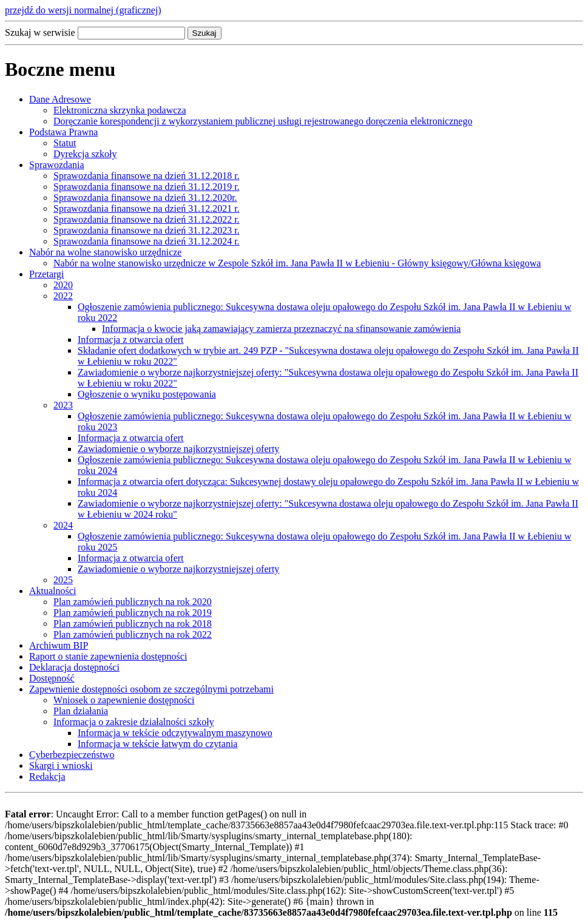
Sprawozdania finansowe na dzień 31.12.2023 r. (147, 230)
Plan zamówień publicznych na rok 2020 (133, 602)
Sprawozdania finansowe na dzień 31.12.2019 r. (147, 187)
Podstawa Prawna (63, 132)
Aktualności (52, 591)
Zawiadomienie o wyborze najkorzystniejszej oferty (178, 449)
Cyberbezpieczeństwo (72, 755)
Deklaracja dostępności (74, 667)
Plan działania (81, 711)
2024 (63, 525)
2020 (63, 285)
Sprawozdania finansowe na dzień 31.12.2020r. (145, 198)
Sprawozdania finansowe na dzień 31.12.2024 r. (147, 241)
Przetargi (46, 274)
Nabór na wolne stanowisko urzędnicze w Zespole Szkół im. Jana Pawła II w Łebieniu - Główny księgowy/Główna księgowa (297, 263)
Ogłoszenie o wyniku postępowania (147, 394)
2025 (63, 580)
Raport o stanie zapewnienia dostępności (108, 656)
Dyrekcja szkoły (85, 154)
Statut (65, 143)
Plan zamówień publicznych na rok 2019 (133, 613)
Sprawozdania (57, 165)
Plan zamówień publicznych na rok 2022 (133, 634)
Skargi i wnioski (61, 766)
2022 (63, 296)
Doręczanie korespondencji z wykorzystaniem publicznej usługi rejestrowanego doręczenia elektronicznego (263, 121)
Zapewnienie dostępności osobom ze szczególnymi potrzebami (151, 689)
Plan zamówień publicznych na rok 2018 (133, 624)
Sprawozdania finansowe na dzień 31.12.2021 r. (147, 208)
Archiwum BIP (59, 645)
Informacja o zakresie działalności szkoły (134, 722)
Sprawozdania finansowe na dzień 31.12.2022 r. (147, 219)
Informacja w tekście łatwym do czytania (157, 744)
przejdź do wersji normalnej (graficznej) (83, 10)
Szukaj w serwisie (40, 32)
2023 (63, 405)
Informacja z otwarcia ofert (131, 340)
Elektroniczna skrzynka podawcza (120, 110)
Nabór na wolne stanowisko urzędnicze (105, 252)
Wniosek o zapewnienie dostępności (124, 700)
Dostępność (52, 678)
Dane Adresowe (60, 99)
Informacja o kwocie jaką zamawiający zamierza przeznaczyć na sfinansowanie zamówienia (281, 329)
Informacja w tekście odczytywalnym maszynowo (175, 733)
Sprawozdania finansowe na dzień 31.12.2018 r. (147, 176)
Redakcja (47, 776)
